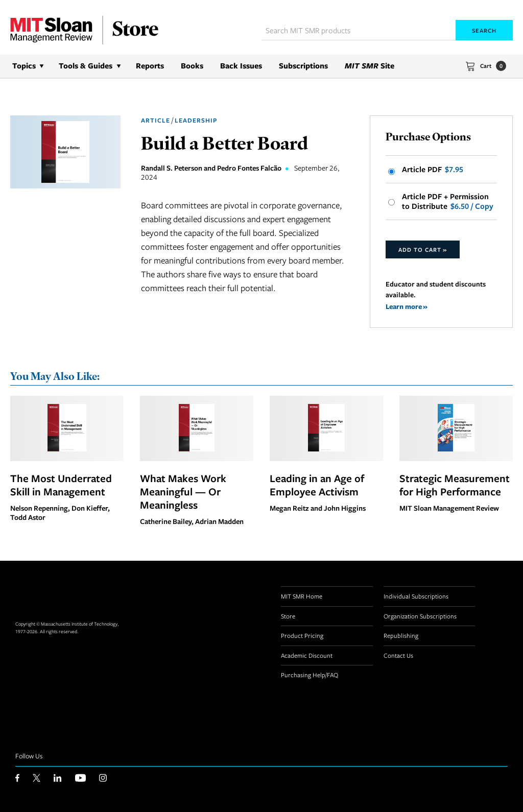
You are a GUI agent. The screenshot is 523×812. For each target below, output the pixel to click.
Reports (150, 66)
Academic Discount (307, 655)
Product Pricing (302, 635)
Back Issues (241, 66)
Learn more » (407, 306)
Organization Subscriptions (420, 616)
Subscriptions (303, 66)
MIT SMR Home (302, 596)
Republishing (401, 635)
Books (192, 66)
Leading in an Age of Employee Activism (317, 485)
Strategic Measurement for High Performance (455, 485)
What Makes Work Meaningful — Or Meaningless (183, 491)
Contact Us (398, 655)
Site (370, 66)
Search (484, 30)
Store (288, 616)
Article (156, 120)
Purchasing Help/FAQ (310, 675)
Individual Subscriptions (416, 596)
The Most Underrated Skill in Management (61, 485)
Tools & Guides (86, 66)
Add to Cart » (423, 249)
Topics (24, 66)
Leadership (196, 120)
